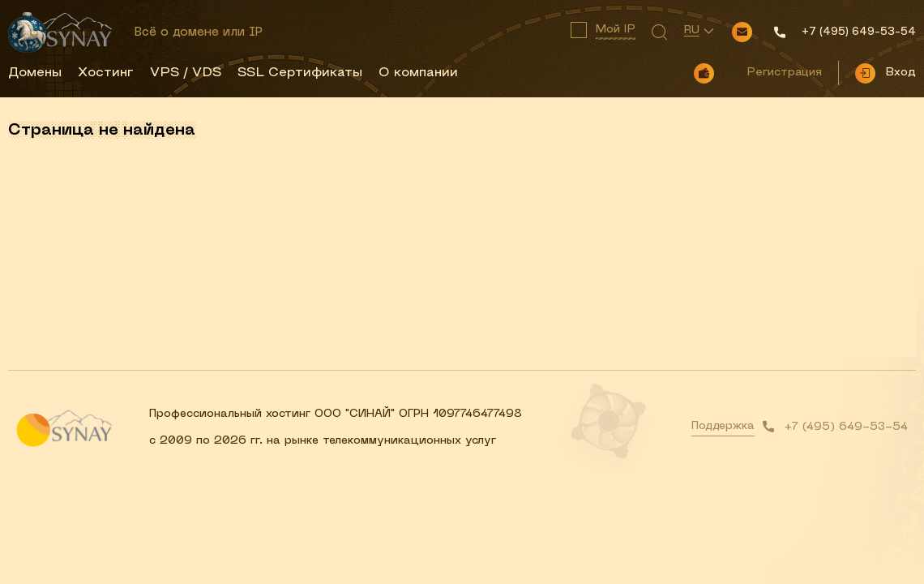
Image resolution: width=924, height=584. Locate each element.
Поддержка (723, 426)
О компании (418, 73)
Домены (35, 73)
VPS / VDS (186, 73)
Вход (900, 73)
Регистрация (784, 73)
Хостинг (106, 73)
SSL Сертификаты (300, 73)
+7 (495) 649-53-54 (846, 427)
